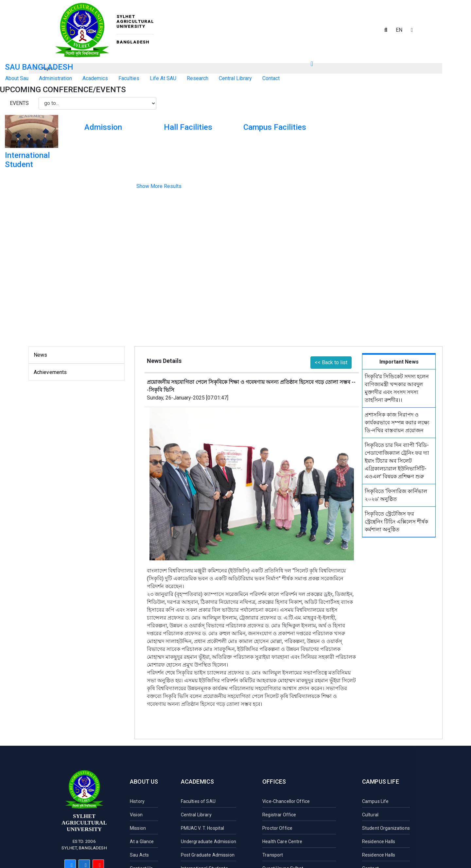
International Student (27, 160)
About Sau (17, 78)
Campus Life (381, 782)
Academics (198, 782)
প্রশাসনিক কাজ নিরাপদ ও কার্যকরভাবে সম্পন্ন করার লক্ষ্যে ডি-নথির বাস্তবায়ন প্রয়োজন (397, 423)
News (41, 355)
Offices (274, 782)
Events (19, 103)
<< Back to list (331, 362)
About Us (144, 782)
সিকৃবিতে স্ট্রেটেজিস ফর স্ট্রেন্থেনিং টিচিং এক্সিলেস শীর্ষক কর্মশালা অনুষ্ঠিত (396, 522)
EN (399, 30)
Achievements (50, 372)
